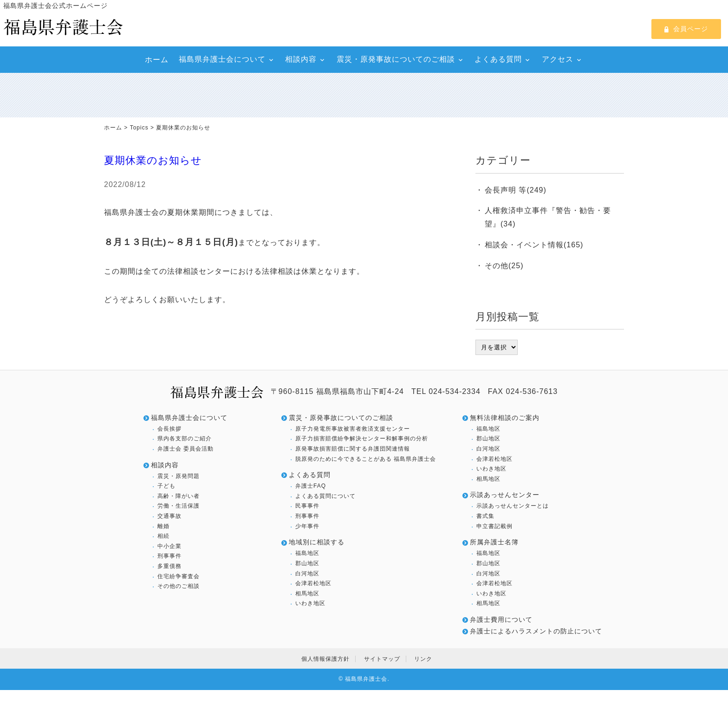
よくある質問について (325, 496)
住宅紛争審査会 (179, 576)
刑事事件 (169, 556)
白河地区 (307, 574)
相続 (163, 536)
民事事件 (307, 506)
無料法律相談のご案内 (505, 418)
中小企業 (169, 546)
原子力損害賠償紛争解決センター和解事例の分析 (362, 439)
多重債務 (169, 566)
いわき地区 (310, 603)
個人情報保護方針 (325, 659)
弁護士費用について (501, 619)
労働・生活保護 (179, 506)
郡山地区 (307, 563)
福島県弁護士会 (366, 679)
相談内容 (301, 59)
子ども (166, 486)
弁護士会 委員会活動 (185, 449)
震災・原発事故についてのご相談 (396, 59)
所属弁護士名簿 (494, 542)
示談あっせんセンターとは (513, 506)
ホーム (157, 60)
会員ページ (686, 29)
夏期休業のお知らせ (153, 160)
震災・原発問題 (179, 476)
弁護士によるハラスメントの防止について (536, 631)
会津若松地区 (313, 583)
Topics (139, 128)
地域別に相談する (317, 542)
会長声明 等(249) (516, 190)
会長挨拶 (169, 429)
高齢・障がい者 (179, 496)
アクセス (558, 59)
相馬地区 (307, 593)
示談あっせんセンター (505, 495)
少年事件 (307, 526)
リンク (423, 659)
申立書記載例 (494, 526)
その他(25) (504, 266)
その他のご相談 (179, 586)
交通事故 (169, 516)
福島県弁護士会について (222, 59)
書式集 (485, 516)
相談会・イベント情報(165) (534, 245)
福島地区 (307, 553)
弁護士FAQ (311, 486)
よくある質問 (498, 59)
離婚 (163, 526)
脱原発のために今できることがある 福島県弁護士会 (366, 459)
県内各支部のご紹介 (185, 439)
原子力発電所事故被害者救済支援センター (353, 429)
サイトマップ (382, 659)
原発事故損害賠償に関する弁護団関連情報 (353, 449)
